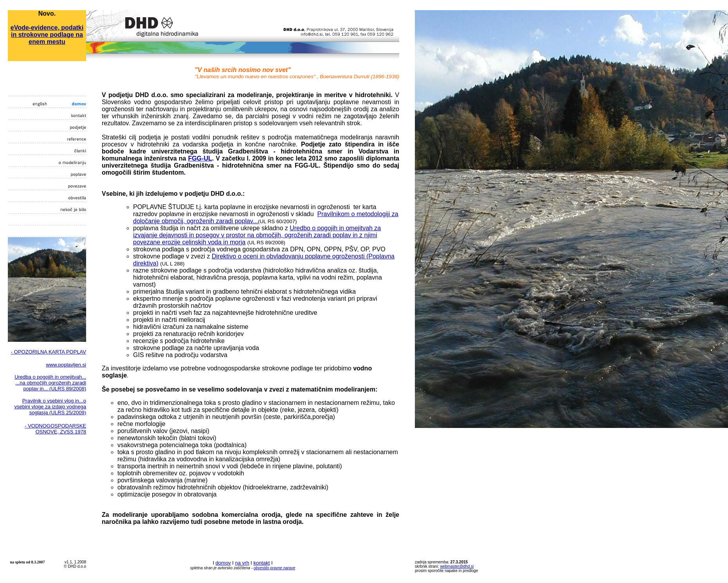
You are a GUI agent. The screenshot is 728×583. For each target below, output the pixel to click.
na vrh (242, 563)
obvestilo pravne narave (274, 568)
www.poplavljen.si (66, 365)
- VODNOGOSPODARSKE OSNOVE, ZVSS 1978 (55, 429)
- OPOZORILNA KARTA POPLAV (49, 352)
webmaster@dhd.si (457, 566)
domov (223, 563)
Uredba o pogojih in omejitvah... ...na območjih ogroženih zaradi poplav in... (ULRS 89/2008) (50, 383)
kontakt (261, 563)
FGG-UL (200, 158)
